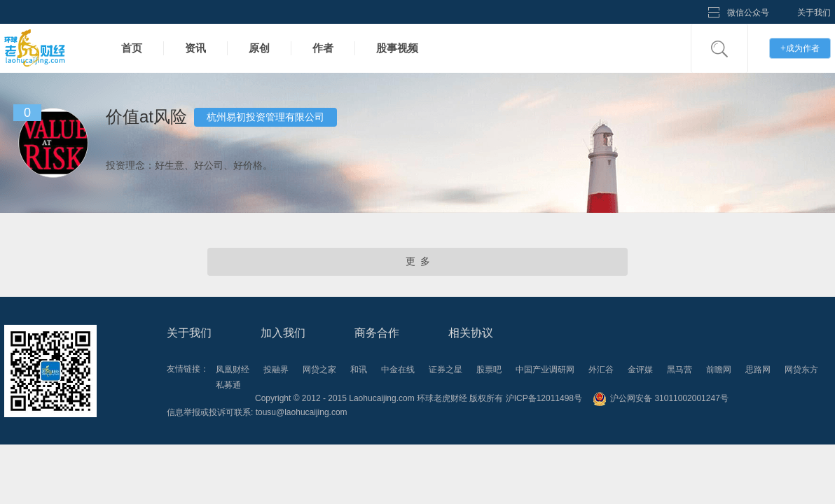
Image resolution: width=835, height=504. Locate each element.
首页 (132, 48)
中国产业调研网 (545, 370)
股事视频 (397, 48)
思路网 (758, 370)
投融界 (276, 370)
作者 (323, 48)
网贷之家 (319, 370)
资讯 (195, 48)
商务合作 (377, 333)
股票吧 (489, 370)
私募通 (228, 385)
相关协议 (471, 333)
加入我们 (283, 333)
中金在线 (398, 370)
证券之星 (446, 370)
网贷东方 (801, 370)
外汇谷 (601, 370)
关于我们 (814, 13)
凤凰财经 (233, 370)
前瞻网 (719, 370)
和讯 (359, 370)
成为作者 (800, 48)
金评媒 (640, 370)
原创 (259, 48)
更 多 (418, 261)
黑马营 (679, 370)
